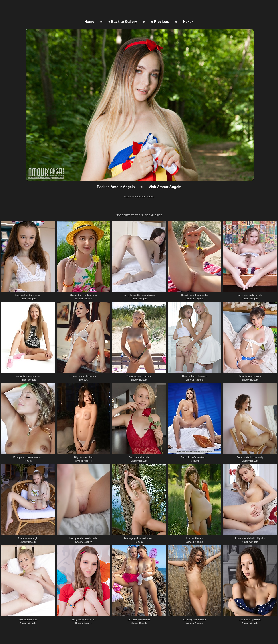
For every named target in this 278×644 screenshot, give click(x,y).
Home (89, 22)
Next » (188, 22)
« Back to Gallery (123, 22)
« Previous (160, 22)
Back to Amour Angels (116, 187)
